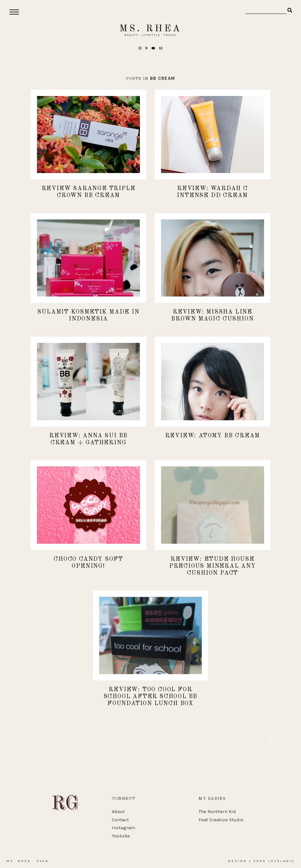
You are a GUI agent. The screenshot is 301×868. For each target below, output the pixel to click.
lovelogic (281, 861)
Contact (120, 820)
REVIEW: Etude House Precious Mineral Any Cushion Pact (213, 566)
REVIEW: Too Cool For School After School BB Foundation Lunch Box (151, 697)
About (118, 811)
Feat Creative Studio (221, 820)
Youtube (121, 836)
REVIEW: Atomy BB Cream (213, 436)
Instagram (123, 828)
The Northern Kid (217, 811)
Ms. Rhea (150, 29)
